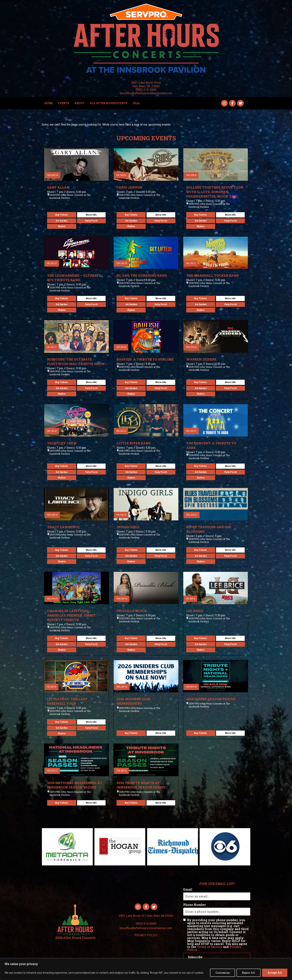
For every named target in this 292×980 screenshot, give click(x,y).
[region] (146, 969)
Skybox (62, 226)
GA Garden (62, 221)
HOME (49, 103)
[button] (45, 847)
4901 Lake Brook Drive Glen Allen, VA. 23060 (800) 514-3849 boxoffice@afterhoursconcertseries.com (146, 88)
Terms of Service (210, 947)
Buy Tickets (62, 215)
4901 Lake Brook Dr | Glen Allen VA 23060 (146, 916)
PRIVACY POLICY (146, 935)
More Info (91, 215)
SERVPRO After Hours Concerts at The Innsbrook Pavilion (70, 196)
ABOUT (79, 103)
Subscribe (195, 957)
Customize (223, 973)
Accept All (275, 973)
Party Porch (91, 221)
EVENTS (64, 103)
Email (188, 889)
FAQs (136, 103)
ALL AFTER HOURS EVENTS (109, 103)
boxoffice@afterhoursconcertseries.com (146, 928)
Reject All (249, 973)
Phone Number (195, 905)
